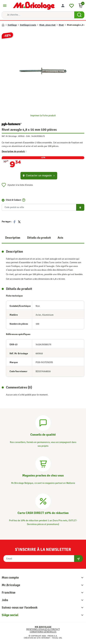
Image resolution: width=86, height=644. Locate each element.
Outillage (12, 25)
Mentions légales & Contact (43, 629)
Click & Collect (13, 200)
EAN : (28, 136)
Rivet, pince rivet (47, 25)
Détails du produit (39, 238)
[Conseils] (43, 422)
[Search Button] (79, 15)
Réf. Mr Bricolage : (10, 136)
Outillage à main (28, 25)
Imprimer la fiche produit (43, 116)
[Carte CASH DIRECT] (43, 501)
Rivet (61, 25)
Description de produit (14, 151)
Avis (60, 238)
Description (13, 238)
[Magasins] (43, 463)
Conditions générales (43, 632)
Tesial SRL (57, 638)
